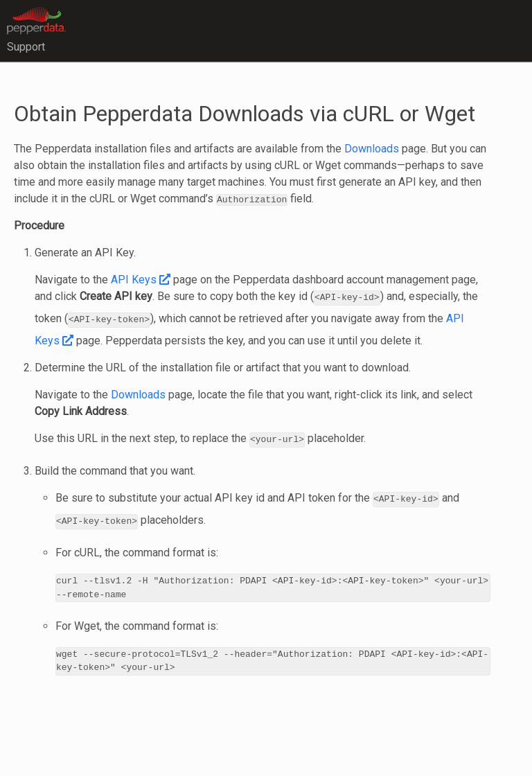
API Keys (141, 280)
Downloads (372, 149)
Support (26, 47)
